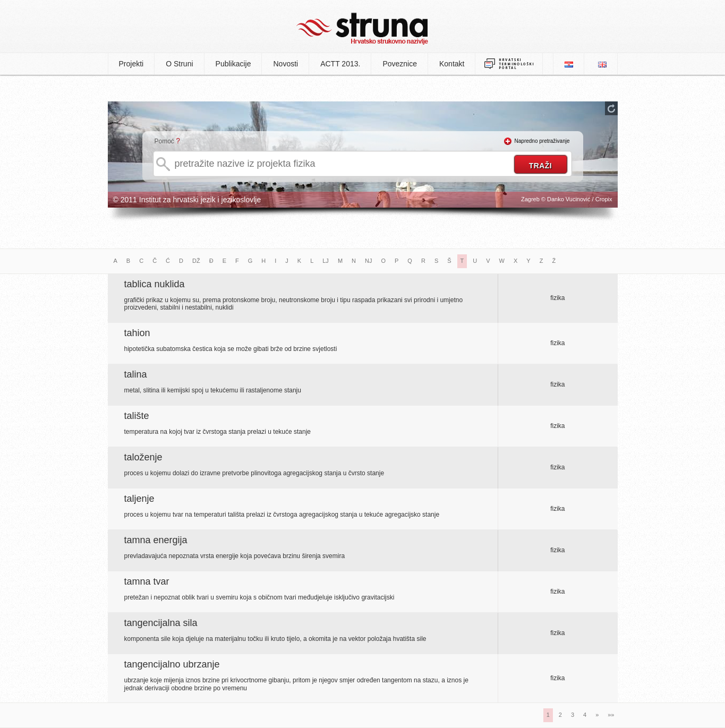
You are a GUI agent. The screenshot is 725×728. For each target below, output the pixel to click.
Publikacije (233, 64)
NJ (368, 261)
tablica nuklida (155, 284)
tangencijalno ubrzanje (172, 664)
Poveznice (400, 64)
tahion (137, 333)
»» (611, 715)
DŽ (196, 261)
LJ (326, 261)
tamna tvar (147, 581)
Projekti (131, 64)
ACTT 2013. (340, 64)
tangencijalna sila (161, 623)
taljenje (139, 499)
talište (137, 416)
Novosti (285, 64)
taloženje (143, 457)
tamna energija (156, 540)
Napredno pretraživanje (542, 141)
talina (136, 374)
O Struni (179, 64)
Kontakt (452, 64)
